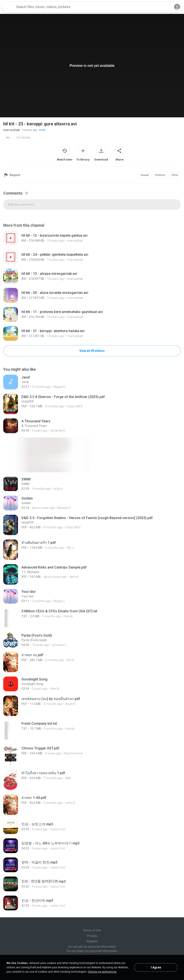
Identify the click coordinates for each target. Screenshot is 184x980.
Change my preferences (102, 972)
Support (92, 941)
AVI (8, 138)
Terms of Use (92, 930)
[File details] (92, 238)
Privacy (92, 936)
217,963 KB (23, 138)
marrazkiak (12, 130)
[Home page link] (8, 7)
